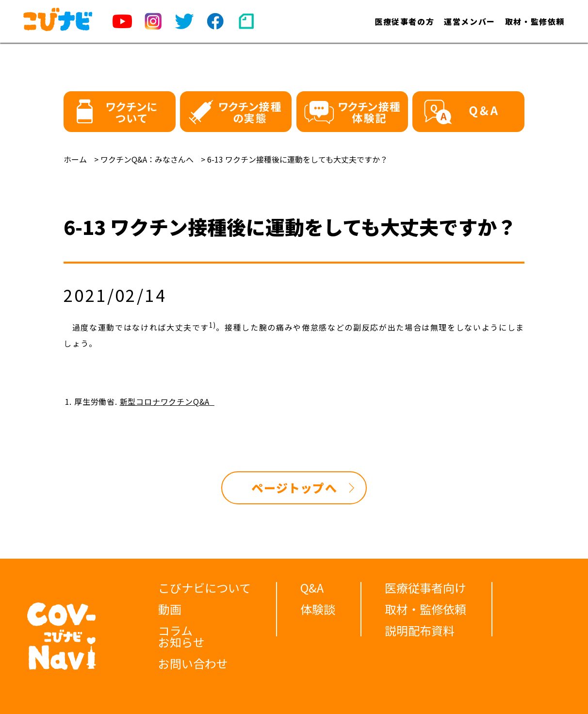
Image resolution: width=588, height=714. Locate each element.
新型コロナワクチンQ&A (167, 401)
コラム (175, 630)
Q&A (312, 588)
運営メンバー (470, 21)
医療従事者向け (425, 588)
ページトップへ (294, 488)
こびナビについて (204, 588)
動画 (170, 609)
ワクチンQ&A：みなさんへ (147, 159)
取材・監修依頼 (535, 21)
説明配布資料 (420, 630)
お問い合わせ (193, 663)
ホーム (75, 159)
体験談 (318, 609)
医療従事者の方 (404, 21)
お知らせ (181, 642)
